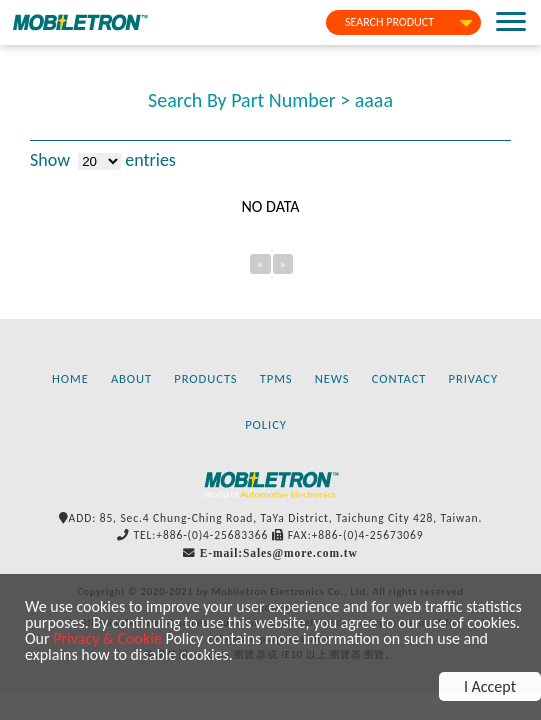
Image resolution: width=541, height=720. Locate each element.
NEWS (332, 378)
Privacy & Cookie (107, 638)
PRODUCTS (205, 378)
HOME (70, 378)
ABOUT (131, 378)
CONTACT (399, 378)
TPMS (276, 378)
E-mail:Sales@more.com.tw (279, 553)
